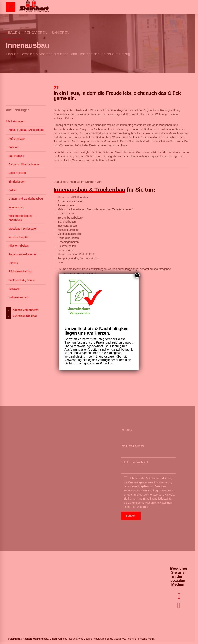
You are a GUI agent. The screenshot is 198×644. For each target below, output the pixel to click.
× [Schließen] (137, 275)
